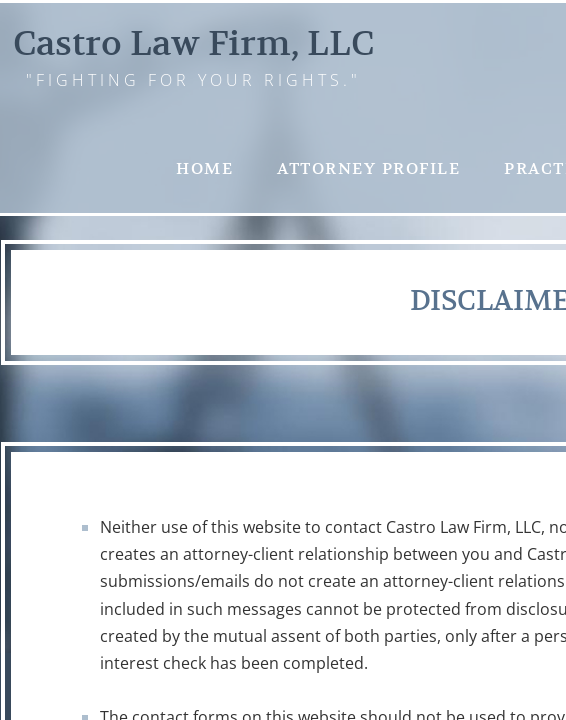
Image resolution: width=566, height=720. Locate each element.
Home (204, 169)
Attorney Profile (368, 169)
